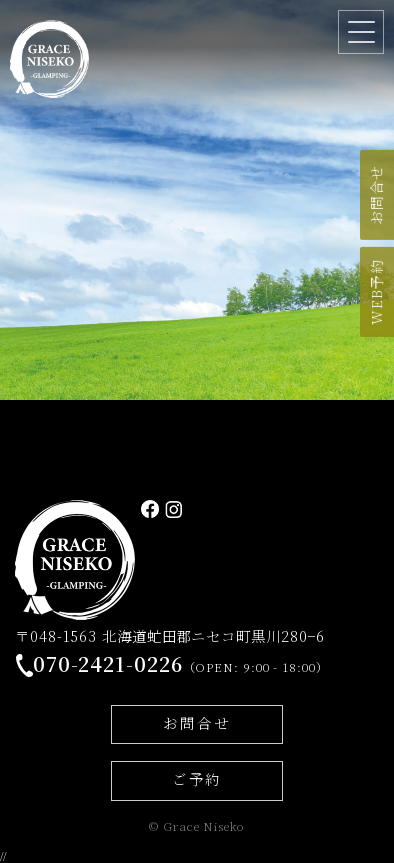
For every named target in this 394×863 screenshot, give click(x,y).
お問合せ (197, 722)
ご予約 (197, 778)
